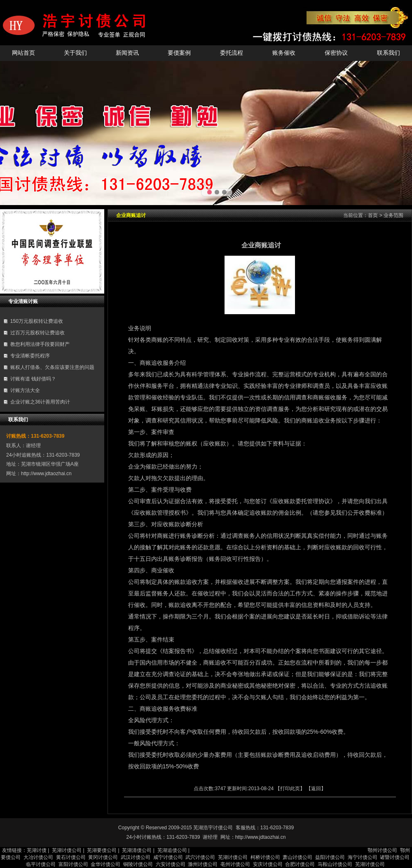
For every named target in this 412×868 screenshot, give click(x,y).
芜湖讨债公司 (67, 850)
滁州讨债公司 (203, 864)
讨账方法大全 (25, 390)
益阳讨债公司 (330, 857)
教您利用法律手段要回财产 (40, 344)
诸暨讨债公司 (395, 857)
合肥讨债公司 (300, 864)
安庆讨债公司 (268, 864)
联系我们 (389, 53)
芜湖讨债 (37, 850)
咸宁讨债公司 (168, 857)
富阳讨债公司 (73, 864)
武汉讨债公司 (136, 857)
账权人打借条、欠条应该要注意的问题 (52, 367)
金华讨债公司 (105, 864)
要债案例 (179, 53)
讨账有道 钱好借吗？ (33, 379)
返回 (316, 789)
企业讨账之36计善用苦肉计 (40, 402)
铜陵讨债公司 (138, 864)
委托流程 (232, 53)
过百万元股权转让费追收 (37, 333)
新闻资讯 (127, 53)
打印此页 (290, 789)
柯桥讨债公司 (265, 857)
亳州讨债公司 (235, 864)
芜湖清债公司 (137, 850)
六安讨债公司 (171, 864)
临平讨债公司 (41, 864)
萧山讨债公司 (297, 857)
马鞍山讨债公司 (335, 864)
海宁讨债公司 (363, 857)
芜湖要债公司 (102, 850)
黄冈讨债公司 (103, 857)
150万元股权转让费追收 (37, 321)
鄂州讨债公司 (382, 850)
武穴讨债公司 (200, 857)
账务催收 (284, 53)
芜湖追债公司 (172, 850)
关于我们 (75, 53)
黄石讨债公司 (71, 857)
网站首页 (23, 53)
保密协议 (336, 53)
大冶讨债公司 (38, 857)
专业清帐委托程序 (30, 356)
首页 (373, 215)
